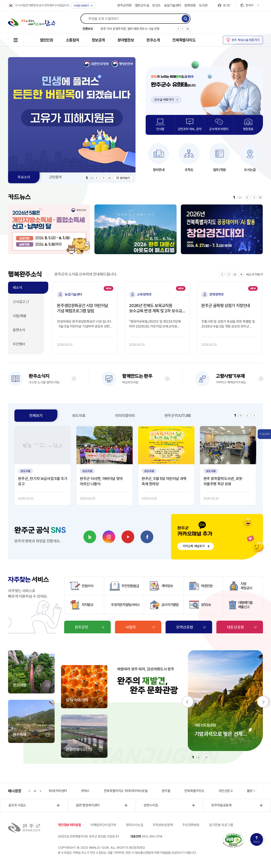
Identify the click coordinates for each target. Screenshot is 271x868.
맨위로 (257, 840)
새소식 (17, 288)
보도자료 (79, 415)
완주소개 (153, 40)
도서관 (203, 5)
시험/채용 (19, 316)
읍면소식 (19, 330)
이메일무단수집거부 (103, 825)
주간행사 (19, 344)
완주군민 (82, 627)
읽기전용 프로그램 (221, 825)
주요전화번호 (191, 825)
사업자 (131, 627)
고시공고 (19, 302)
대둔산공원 (235, 627)
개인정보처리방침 (69, 825)
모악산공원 (185, 627)
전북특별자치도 (184, 40)
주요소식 (24, 177)
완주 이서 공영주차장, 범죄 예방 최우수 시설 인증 (130, 29)
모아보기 (83, 6)
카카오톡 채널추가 (194, 546)
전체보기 (36, 415)
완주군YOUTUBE (178, 415)
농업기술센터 (173, 5)
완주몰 (166, 791)
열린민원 (46, 40)
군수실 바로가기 (166, 100)
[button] (178, 30)
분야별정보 (126, 40)
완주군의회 (124, 5)
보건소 (157, 5)
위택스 (85, 791)
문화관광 (190, 5)
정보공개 (98, 40)
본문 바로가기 (0, 0)
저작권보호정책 (163, 825)
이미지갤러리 (125, 415)
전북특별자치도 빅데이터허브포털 (126, 791)
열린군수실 (142, 5)
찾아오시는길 (135, 825)
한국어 (252, 5)
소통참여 (72, 40)
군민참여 (55, 177)
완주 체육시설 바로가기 (246, 40)
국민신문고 (226, 791)
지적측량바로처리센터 (53, 791)
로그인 (227, 5)
